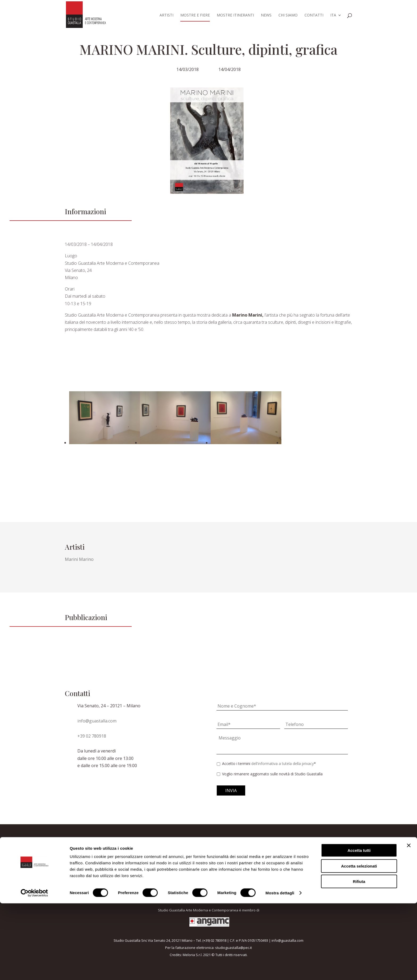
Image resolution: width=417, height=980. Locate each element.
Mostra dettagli (280, 970)
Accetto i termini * (269, 764)
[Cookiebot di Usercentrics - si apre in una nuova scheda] (34, 970)
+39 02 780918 (92, 736)
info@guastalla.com (97, 721)
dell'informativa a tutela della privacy (283, 764)
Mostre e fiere (195, 15)
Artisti (166, 15)
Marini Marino (79, 559)
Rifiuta (359, 958)
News (266, 15)
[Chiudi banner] (409, 922)
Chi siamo (288, 15)
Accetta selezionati (359, 943)
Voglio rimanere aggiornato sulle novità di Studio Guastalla (272, 774)
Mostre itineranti (235, 15)
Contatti (314, 15)
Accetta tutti (359, 927)
